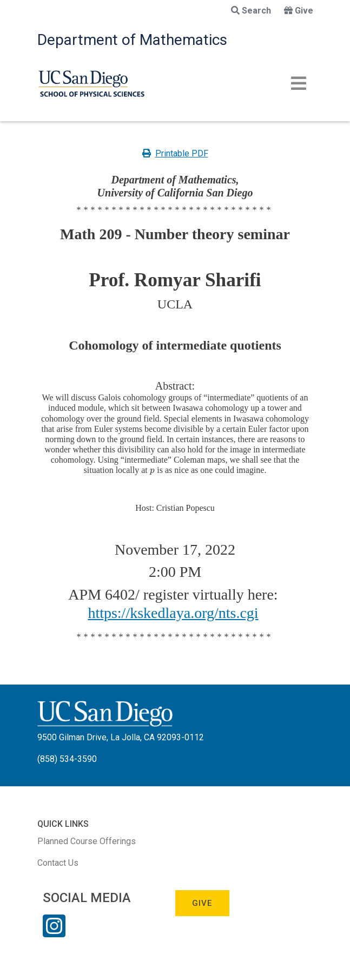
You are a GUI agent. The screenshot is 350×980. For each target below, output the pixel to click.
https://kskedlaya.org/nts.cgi (173, 613)
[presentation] (152, 470)
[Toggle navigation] (299, 83)
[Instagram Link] (54, 933)
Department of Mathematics (132, 40)
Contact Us (58, 863)
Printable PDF (175, 153)
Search (251, 11)
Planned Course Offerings (87, 841)
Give (299, 11)
